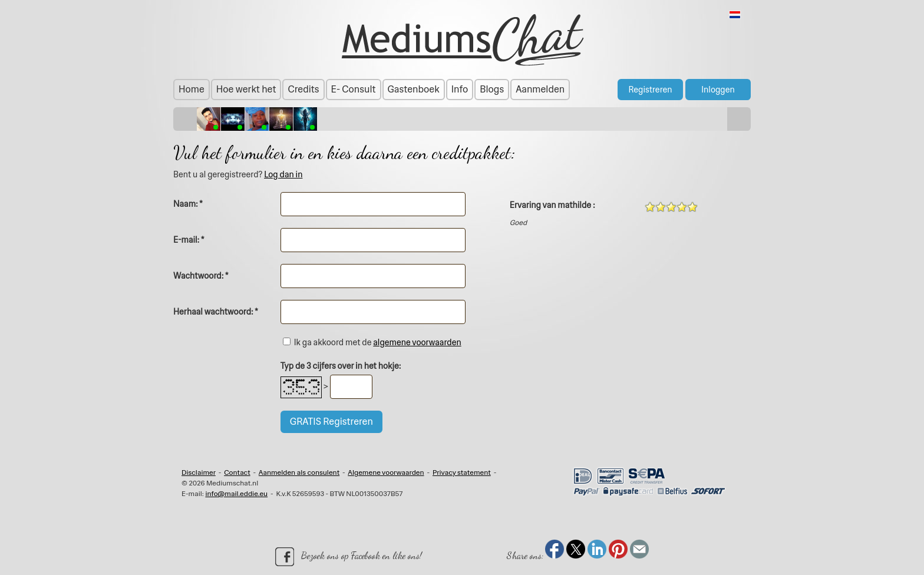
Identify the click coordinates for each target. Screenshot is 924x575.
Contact (237, 472)
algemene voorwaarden (417, 342)
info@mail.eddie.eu (236, 494)
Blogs (492, 89)
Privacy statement (462, 472)
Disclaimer (199, 472)
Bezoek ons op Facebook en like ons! (349, 557)
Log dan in (283, 174)
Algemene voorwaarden (386, 472)
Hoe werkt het (246, 89)
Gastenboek (414, 89)
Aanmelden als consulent (299, 472)
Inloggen (718, 90)
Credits (303, 89)
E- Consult (354, 89)
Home (192, 89)
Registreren (650, 90)
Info (460, 89)
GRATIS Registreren (331, 422)
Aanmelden (540, 89)
